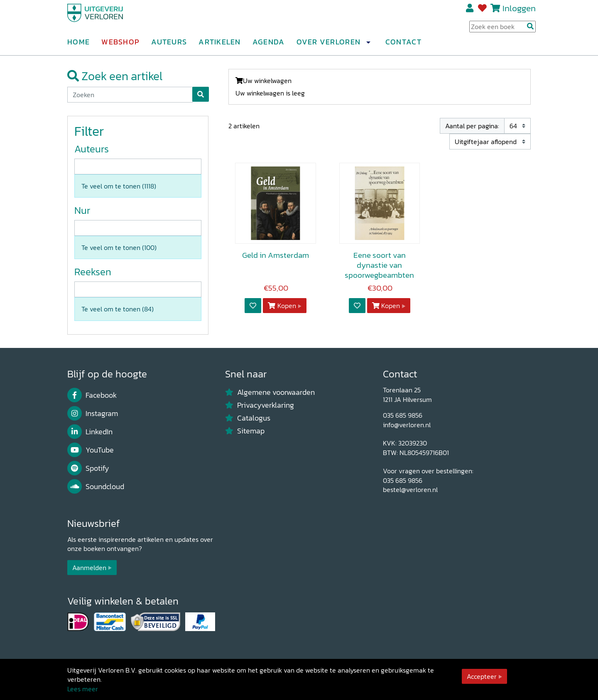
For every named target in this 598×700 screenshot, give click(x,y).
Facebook (92, 395)
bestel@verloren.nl (410, 490)
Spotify (88, 468)
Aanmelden (89, 568)
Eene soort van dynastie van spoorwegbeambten (379, 265)
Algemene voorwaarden (270, 392)
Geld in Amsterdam (276, 255)
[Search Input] (502, 29)
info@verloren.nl (407, 425)
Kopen (282, 306)
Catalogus (248, 418)
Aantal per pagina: (472, 126)
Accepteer (482, 676)
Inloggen (519, 11)
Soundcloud (96, 487)
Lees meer (83, 689)
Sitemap (245, 431)
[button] (368, 45)
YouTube (91, 450)
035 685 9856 (403, 415)
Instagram (93, 414)
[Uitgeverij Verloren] (107, 19)
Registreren (470, 11)
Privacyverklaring (260, 405)
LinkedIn (90, 432)
